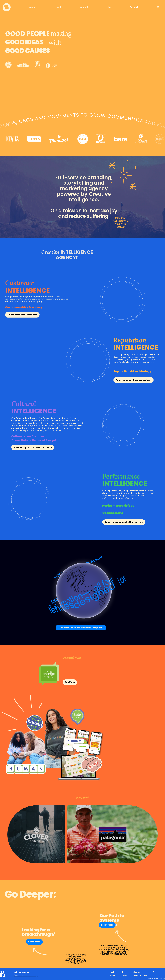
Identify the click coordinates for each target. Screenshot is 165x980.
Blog (123, 972)
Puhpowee (136, 972)
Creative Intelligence (140, 975)
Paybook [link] (134, 7)
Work (112, 972)
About (113, 975)
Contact (124, 975)
